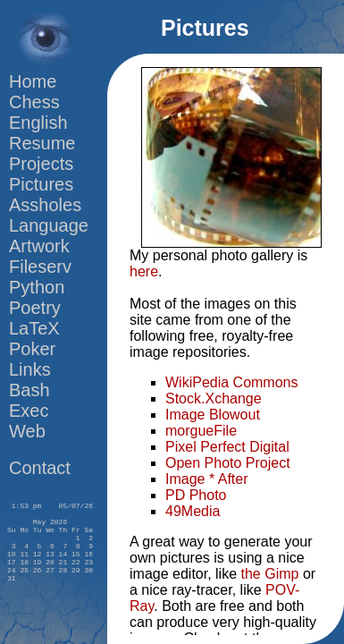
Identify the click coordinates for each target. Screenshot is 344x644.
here (144, 271)
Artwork (39, 246)
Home (33, 81)
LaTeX (34, 328)
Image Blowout (213, 415)
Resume (42, 143)
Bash (29, 390)
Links (30, 369)
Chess (34, 102)
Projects (41, 164)
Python (37, 287)
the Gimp (270, 574)
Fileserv (40, 267)
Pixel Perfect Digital (227, 447)
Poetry (35, 308)
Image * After (207, 479)
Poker (32, 349)
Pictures (41, 184)
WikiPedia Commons (231, 382)
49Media (193, 511)
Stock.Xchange (214, 398)
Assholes (45, 205)
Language (49, 225)
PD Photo (196, 495)
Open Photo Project (228, 463)
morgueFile (201, 431)
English (38, 123)
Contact (40, 468)
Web (27, 431)
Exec (29, 411)
